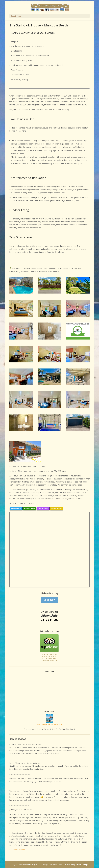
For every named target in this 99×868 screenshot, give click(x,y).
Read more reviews (17, 850)
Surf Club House (49, 656)
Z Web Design (82, 865)
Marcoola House (49, 654)
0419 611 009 (49, 620)
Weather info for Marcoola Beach (49, 702)
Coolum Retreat (49, 661)
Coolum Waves (49, 658)
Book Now (49, 600)
